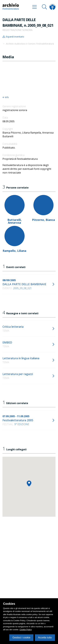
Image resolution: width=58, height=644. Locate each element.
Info (6, 97)
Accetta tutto (45, 638)
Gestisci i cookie (21, 638)
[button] (29, 483)
